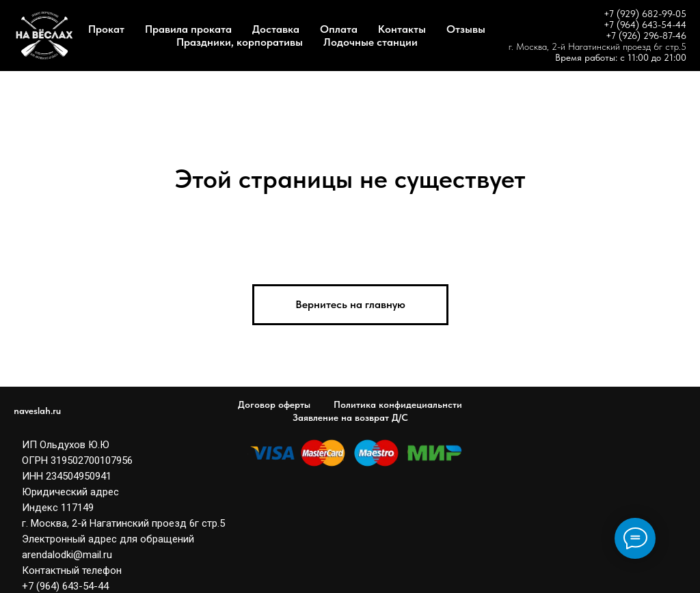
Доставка (276, 29)
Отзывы (466, 29)
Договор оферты (274, 404)
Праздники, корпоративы (240, 42)
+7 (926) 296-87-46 (646, 36)
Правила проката (188, 29)
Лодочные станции (371, 42)
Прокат (106, 29)
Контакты (402, 29)
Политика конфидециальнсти (398, 404)
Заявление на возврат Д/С (350, 417)
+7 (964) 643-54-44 (645, 25)
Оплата (339, 29)
